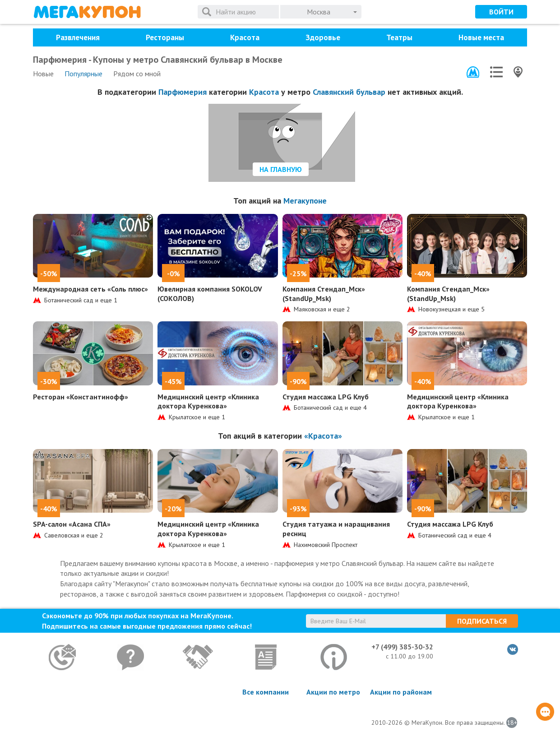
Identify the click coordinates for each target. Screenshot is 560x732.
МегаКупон (87, 12)
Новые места (481, 37)
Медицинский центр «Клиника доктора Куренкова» (208, 401)
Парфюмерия (183, 92)
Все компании (266, 692)
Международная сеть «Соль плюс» (90, 289)
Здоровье (323, 37)
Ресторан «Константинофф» (81, 397)
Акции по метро (333, 692)
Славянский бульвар (349, 92)
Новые (43, 74)
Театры (399, 37)
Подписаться (482, 621)
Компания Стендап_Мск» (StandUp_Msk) (324, 294)
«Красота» (323, 436)
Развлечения (78, 37)
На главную (281, 169)
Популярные (83, 74)
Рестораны (165, 37)
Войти (501, 12)
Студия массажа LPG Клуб (326, 397)
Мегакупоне (305, 201)
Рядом (137, 74)
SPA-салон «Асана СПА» (72, 524)
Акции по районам (401, 692)
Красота (245, 37)
